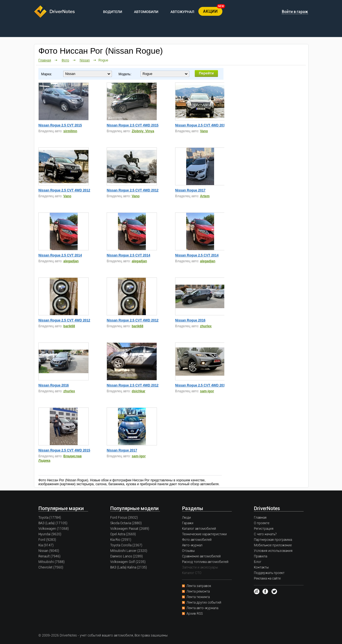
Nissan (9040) (49, 551)
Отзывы (188, 551)
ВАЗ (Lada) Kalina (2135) (129, 567)
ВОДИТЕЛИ (113, 12)
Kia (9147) (46, 545)
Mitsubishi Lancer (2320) (129, 551)
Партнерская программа (273, 540)
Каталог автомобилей (199, 529)
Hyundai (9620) (50, 534)
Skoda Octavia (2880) (126, 523)
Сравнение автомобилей (201, 556)
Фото (65, 60)
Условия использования (273, 551)
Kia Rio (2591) (121, 540)
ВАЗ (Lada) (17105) (53, 523)
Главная (45, 60)
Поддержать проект (269, 573)
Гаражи (188, 523)
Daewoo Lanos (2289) (127, 556)
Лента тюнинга (198, 597)
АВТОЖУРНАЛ (182, 12)
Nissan (85, 60)
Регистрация (264, 529)
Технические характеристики (204, 534)
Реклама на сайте (267, 578)
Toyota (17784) (50, 518)
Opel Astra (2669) (123, 534)
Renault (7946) (49, 556)
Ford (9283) (47, 540)
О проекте (262, 523)
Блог (258, 562)
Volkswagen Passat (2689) (130, 529)
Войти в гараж (295, 12)
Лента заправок (199, 586)
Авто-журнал (192, 545)
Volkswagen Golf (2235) (128, 562)
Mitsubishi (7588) (52, 562)
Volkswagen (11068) (54, 529)
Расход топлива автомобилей (205, 562)
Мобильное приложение (273, 545)
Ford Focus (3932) (124, 518)
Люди (186, 518)
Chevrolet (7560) (51, 567)
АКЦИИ (210, 11)
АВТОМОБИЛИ (146, 12)
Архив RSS (195, 614)
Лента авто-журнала (202, 608)
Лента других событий (204, 603)
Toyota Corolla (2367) (126, 545)
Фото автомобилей (197, 540)
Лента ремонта (198, 591)
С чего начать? (265, 534)
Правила (261, 556)
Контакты (261, 567)
